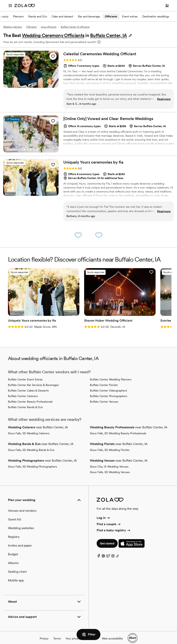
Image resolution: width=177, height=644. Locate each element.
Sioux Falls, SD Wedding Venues (110, 465)
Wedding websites (21, 521)
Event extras (130, 16)
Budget (13, 547)
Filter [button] (88, 634)
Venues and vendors (22, 503)
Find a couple (109, 517)
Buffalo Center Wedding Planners (111, 372)
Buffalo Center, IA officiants (75, 27)
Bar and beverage (89, 16)
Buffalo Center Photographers (109, 389)
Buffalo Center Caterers (23, 389)
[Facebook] (99, 549)
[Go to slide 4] (34, 150)
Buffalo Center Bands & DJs (25, 400)
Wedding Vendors (13, 27)
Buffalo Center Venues (104, 394)
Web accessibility (112, 631)
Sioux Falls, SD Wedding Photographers (32, 459)
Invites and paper (20, 538)
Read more (164, 99)
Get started (107, 536)
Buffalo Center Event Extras (25, 372)
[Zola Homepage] (25, 6)
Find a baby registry (114, 523)
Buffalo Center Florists (104, 378)
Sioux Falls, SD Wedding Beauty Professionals (118, 426)
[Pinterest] (103, 549)
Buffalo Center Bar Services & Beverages (33, 378)
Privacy (44, 631)
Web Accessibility (0, 0)
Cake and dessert (62, 16)
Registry (14, 529)
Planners (18, 16)
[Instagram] (113, 549)
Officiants (111, 16)
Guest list (14, 512)
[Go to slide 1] (29, 85)
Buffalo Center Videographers (108, 383)
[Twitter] (108, 549)
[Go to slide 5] (37, 150)
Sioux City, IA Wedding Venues (109, 459)
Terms (57, 631)
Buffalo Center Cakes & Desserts (28, 383)
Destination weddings (156, 16)
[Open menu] (10, 6)
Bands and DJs (38, 16)
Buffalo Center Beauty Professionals (30, 394)
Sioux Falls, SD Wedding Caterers (29, 426)
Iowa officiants (49, 27)
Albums (13, 556)
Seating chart (17, 564)
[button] (111, 35)
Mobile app (16, 573)
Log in (103, 511)
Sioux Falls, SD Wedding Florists (110, 443)
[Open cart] (167, 6)
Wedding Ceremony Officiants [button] (53, 35)
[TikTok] (118, 549)
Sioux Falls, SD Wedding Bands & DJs (31, 443)
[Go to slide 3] (31, 150)
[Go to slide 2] (32, 85)
